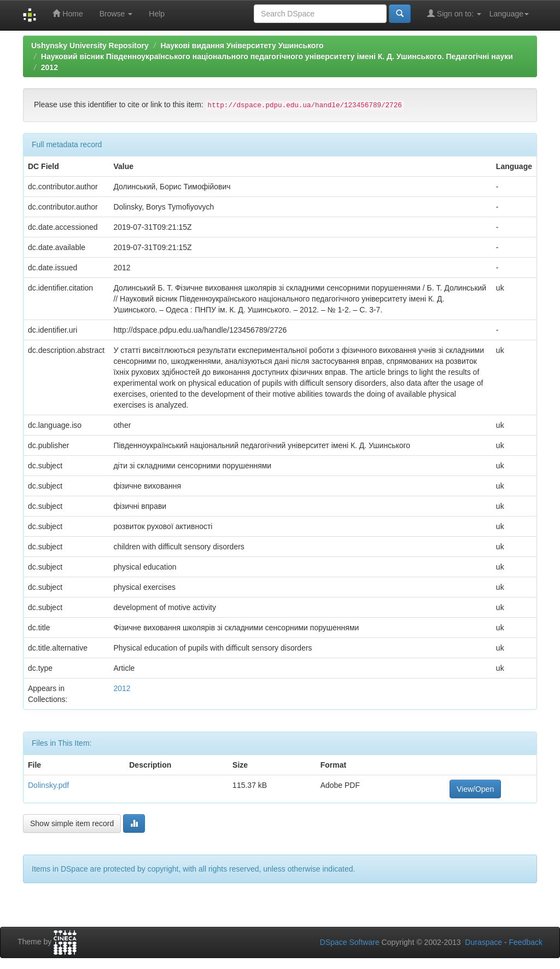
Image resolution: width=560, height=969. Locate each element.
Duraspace (483, 942)
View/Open (475, 789)
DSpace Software (350, 942)
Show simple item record (72, 823)
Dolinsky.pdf (48, 785)
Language (509, 14)
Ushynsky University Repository (90, 45)
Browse (116, 14)
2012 (49, 67)
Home (68, 13)
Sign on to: (454, 13)
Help (157, 14)
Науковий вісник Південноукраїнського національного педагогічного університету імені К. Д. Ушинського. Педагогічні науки (277, 56)
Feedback (526, 942)
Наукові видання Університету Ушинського (242, 45)
